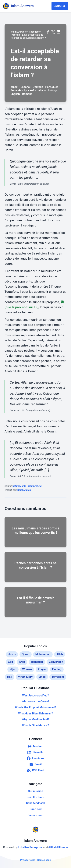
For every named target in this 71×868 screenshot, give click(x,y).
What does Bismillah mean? (35, 713)
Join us (60, 6)
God (11, 662)
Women (27, 669)
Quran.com (35, 809)
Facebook (35, 758)
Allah (60, 654)
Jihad (42, 677)
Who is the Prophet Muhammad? (35, 707)
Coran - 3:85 (16, 184)
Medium (35, 746)
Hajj (10, 677)
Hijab (13, 669)
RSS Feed (35, 770)
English (15, 94)
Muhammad (43, 654)
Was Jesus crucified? (35, 695)
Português (52, 87)
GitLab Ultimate (58, 847)
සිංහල (52, 90)
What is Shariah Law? (35, 725)
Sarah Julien (24, 490)
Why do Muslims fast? (35, 719)
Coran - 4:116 (17, 410)
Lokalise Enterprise (31, 847)
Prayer (42, 669)
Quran (26, 654)
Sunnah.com (35, 815)
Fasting (57, 669)
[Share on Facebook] (48, 32)
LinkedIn (35, 752)
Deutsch (38, 87)
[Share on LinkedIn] (59, 32)
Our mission (36, 791)
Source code (44, 860)
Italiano (41, 90)
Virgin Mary (25, 677)
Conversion (56, 662)
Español (25, 87)
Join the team (35, 797)
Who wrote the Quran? (35, 701)
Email (35, 764)
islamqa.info (20, 486)
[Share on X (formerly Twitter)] (53, 32)
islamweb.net (35, 486)
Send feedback (35, 803)
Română (27, 94)
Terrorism (58, 677)
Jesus (12, 654)
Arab (22, 662)
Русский (29, 90)
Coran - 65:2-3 (17, 476)
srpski (14, 87)
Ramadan (37, 662)
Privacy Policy (28, 860)
